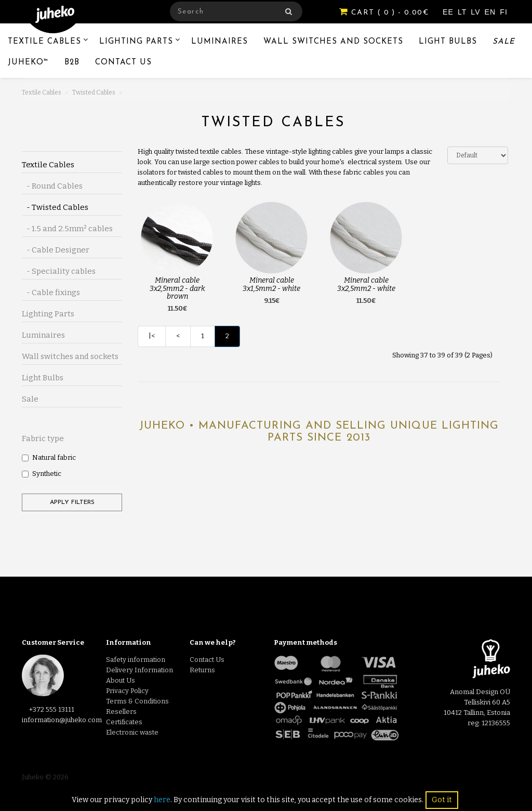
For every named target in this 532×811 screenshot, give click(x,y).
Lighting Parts (136, 42)
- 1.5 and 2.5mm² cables (67, 229)
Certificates (124, 722)
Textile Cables (44, 42)
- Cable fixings (51, 293)
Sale (504, 42)
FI (504, 12)
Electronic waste (132, 732)
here (162, 800)
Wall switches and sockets (333, 42)
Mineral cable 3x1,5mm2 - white (271, 284)
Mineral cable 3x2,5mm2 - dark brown (177, 288)
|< (152, 336)
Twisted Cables (94, 92)
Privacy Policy (127, 691)
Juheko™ (28, 63)
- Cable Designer (56, 250)
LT (463, 12)
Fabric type (43, 438)
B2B (72, 63)
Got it (442, 800)
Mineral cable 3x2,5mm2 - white (366, 284)
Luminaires (220, 42)
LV (477, 12)
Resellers (121, 712)
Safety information (136, 660)
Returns (202, 670)
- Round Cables (52, 186)
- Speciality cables (59, 271)
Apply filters (72, 502)
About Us (121, 680)
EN (492, 12)
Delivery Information (139, 670)
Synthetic (42, 474)
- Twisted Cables (55, 207)
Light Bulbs (448, 42)
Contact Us (123, 63)
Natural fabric (49, 457)
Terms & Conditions (137, 701)
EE (449, 12)
